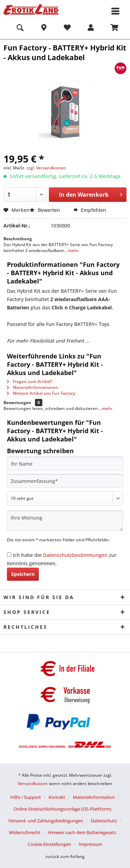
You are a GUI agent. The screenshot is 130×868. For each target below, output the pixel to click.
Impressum (90, 844)
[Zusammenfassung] (65, 481)
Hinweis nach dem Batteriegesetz (82, 832)
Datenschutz (104, 821)
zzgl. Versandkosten (46, 168)
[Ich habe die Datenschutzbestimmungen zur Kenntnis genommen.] (9, 555)
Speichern (23, 574)
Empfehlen (90, 210)
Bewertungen (17, 403)
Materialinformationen (33, 387)
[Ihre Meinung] (65, 521)
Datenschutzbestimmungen (75, 555)
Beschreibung (18, 239)
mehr (73, 250)
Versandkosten (33, 783)
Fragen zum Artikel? (30, 381)
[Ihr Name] (65, 464)
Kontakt (57, 797)
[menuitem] (20, 29)
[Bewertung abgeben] (65, 498)
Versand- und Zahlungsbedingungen (46, 821)
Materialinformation (94, 797)
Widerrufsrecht (25, 832)
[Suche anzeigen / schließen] (20, 29)
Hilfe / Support (26, 797)
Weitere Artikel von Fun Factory (41, 393)
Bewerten (45, 210)
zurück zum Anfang (65, 856)
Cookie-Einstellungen (49, 844)
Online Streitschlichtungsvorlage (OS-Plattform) (62, 809)
